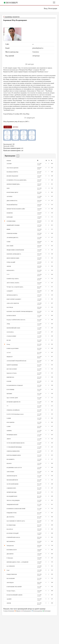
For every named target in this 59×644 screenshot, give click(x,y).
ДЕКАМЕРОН (10, 554)
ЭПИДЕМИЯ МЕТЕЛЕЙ (12, 505)
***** (8, 275)
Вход (46, 8)
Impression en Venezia (12, 373)
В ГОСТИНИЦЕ (10, 390)
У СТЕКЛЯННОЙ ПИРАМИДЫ (14, 447)
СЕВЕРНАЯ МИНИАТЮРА (13, 451)
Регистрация (53, 8)
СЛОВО (8, 242)
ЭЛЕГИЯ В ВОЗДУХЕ (12, 476)
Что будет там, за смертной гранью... (15, 287)
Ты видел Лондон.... (11, 591)
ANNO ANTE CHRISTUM (13, 303)
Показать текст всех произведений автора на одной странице (24, 609)
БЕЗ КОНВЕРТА (11, 459)
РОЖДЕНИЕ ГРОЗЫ (12, 513)
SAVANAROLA (10, 332)
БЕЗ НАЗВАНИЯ (11, 578)
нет (33, 44)
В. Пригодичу (10, 558)
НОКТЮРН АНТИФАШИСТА (14, 254)
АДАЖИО (9, 599)
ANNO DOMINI (10, 472)
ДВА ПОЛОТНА (10, 517)
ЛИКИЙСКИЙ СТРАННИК (13, 225)
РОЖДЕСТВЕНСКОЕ (12, 574)
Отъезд (8, 344)
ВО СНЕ (9, 340)
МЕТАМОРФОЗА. (11, 542)
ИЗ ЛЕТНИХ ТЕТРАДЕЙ (12, 533)
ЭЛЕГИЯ (9, 266)
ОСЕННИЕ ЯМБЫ (11, 221)
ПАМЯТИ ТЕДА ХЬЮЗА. (13, 279)
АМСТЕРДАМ (10, 583)
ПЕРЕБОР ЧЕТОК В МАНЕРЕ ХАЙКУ (16, 209)
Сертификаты (8, 127)
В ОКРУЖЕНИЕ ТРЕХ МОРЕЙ (14, 587)
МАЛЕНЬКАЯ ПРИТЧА (12, 172)
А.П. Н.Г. (9, 353)
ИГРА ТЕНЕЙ (10, 246)
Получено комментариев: (12, 148)
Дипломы (15, 127)
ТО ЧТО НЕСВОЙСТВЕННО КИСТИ (15, 443)
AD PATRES (9, 197)
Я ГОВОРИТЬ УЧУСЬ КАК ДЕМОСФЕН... (17, 180)
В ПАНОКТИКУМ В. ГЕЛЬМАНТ (15, 385)
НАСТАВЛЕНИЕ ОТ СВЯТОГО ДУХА (16, 521)
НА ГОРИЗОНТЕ (11, 566)
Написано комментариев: (12, 151)
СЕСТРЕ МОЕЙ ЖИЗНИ (12, 484)
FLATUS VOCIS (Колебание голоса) (15, 414)
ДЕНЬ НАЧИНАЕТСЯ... (12, 201)
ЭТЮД (8, 324)
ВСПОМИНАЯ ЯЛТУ (12, 550)
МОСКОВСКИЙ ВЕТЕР (12, 480)
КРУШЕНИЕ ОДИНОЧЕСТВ (13, 402)
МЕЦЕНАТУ (10, 357)
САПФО (9, 427)
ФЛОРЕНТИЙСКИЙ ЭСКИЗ (13, 328)
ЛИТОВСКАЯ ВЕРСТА (12, 295)
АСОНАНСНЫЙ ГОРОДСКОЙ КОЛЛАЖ (16, 361)
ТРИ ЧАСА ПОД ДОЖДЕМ (13, 500)
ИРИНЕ (8, 229)
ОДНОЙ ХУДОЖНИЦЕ (12, 365)
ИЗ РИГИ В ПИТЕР (11, 316)
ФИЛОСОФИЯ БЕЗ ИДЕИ (13, 258)
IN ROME (9, 381)
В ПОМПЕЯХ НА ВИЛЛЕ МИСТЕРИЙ (16, 509)
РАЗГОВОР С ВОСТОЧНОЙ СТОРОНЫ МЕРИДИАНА (20, 312)
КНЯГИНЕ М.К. (10, 377)
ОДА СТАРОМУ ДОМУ (12, 398)
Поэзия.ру (12, 3)
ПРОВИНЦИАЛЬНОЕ (12, 435)
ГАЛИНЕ (9, 418)
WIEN (8, 188)
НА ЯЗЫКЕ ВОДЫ (11, 525)
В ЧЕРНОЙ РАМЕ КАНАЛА (13, 537)
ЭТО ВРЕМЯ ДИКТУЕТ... (13, 238)
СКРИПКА (9, 431)
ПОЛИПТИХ (10, 213)
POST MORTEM (10, 422)
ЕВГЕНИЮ (9, 394)
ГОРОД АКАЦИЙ (11, 262)
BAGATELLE (10, 529)
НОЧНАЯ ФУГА (10, 270)
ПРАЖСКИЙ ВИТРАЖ (12, 205)
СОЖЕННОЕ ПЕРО (11, 488)
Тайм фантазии (10, 546)
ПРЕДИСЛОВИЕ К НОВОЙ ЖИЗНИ (15, 250)
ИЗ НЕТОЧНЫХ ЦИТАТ (12, 192)
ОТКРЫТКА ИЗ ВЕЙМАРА (13, 410)
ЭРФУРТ (9, 439)
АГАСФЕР (9, 164)
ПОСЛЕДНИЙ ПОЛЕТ (12, 496)
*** (7, 406)
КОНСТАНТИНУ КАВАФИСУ (14, 299)
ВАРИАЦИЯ (10, 217)
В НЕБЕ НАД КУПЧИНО (13, 348)
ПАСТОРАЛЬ (10, 307)
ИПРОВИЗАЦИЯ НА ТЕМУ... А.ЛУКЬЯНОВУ (18, 562)
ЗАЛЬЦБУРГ (10, 291)
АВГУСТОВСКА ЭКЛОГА (13, 283)
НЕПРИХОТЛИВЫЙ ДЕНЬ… (14, 184)
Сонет (8, 570)
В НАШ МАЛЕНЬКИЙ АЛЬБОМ (14, 595)
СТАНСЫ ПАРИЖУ (11, 336)
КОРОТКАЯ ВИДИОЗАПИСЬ (14, 455)
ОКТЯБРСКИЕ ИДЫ (12, 492)
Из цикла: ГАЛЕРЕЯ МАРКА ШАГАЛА (16, 320)
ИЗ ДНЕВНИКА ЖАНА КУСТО (14, 468)
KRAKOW (9, 463)
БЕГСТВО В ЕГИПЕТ (12, 369)
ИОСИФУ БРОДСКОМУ (12, 176)
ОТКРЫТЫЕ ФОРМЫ (12, 233)
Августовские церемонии (12, 168)
